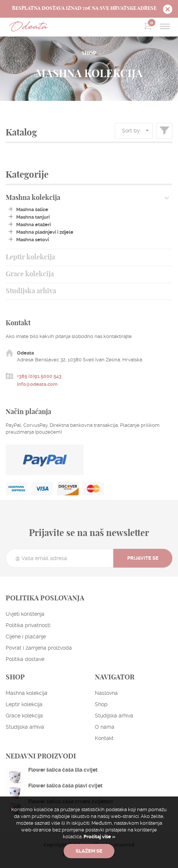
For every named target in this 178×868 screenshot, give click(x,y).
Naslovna (106, 693)
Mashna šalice (32, 209)
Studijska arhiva (31, 291)
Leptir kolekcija (30, 257)
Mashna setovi (33, 240)
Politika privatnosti (28, 625)
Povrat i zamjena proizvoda (39, 648)
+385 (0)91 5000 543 (39, 376)
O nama (105, 727)
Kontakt (104, 738)
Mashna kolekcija (33, 198)
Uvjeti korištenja (25, 614)
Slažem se (89, 851)
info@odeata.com (37, 384)
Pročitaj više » (99, 837)
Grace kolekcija (30, 274)
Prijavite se (143, 558)
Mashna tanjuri (33, 217)
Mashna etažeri (33, 225)
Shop (101, 704)
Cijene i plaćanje (26, 637)
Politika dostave (25, 659)
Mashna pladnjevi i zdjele (45, 232)
